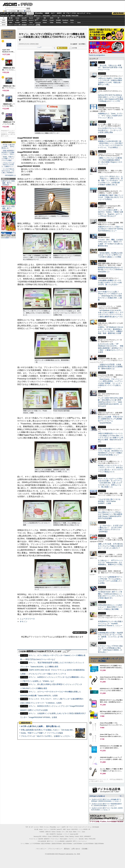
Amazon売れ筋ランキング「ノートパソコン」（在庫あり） (8, 34)
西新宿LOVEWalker (57, 844)
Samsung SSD (37, 836)
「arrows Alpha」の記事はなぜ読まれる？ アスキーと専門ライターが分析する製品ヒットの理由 (110, 255)
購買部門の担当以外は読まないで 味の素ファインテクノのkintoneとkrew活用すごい (111, 270)
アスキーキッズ (5, 16)
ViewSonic (65, 20)
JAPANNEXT (24, 25)
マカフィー (11, 25)
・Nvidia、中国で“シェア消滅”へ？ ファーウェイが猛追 (8, 159)
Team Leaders (64, 839)
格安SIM (13, 16)
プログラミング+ (56, 16)
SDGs (64, 16)
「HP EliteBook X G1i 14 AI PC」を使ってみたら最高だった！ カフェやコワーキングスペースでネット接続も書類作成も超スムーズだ (111, 313)
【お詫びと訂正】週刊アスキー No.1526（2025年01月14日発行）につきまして (107, 809)
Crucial (52, 20)
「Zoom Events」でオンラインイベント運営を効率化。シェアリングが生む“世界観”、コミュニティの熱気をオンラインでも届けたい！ (110, 383)
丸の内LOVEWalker (89, 844)
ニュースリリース (27, 619)
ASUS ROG (24, 20)
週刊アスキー (38, 16)
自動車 (47, 13)
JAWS (10, 23)
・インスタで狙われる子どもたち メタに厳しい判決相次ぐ (8, 171)
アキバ (68, 13)
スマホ (74, 13)
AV (64, 13)
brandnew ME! (38, 25)
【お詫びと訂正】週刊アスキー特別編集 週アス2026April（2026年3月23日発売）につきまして (106, 800)
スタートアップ (81, 13)
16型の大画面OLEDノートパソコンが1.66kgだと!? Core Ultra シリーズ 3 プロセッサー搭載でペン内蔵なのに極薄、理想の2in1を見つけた (110, 437)
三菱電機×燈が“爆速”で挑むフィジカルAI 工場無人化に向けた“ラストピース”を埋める (111, 197)
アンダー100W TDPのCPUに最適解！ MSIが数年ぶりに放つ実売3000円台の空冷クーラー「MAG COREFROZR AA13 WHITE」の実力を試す (110, 402)
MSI (45, 18)
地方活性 (68, 16)
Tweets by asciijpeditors (97, 55)
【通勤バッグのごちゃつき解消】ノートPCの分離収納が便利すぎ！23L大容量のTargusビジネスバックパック (110, 161)
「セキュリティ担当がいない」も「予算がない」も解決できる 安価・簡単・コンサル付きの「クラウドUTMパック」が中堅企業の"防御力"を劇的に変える (110, 181)
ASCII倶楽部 (118, 13)
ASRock (45, 20)
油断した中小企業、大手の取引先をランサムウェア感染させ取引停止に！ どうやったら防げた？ (110, 546)
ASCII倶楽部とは (10, 175)
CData (52, 23)
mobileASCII (69, 841)
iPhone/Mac (39, 13)
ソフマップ (31, 25)
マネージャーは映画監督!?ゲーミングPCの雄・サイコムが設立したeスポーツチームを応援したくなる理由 (110, 580)
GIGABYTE (31, 20)
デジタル (25, 4)
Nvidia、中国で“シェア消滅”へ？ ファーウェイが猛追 (42, 733)
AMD (17, 20)
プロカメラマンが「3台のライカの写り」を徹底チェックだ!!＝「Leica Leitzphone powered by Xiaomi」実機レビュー (67, 736)
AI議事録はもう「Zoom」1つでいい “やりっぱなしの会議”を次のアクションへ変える (110, 116)
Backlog (58, 23)
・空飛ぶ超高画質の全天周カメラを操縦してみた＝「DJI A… (8, 152)
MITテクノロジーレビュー (80, 841)
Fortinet (65, 23)
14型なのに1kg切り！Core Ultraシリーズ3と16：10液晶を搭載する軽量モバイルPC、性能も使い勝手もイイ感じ (110, 81)
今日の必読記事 (42, 841)
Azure (31, 23)
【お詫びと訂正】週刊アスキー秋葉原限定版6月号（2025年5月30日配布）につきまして (106, 805)
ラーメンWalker (25, 844)
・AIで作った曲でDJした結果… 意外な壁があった (8, 146)
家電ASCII (20, 16)
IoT (11, 13)
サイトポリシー (41, 849)
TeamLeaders (46, 16)
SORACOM (56, 836)
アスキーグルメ (29, 16)
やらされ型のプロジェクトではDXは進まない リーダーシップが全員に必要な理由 (110, 130)
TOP (27, 827)
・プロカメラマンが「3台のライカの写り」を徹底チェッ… (8, 165)
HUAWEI (58, 20)
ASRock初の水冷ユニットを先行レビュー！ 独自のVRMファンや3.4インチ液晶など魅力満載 (110, 607)
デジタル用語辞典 (60, 841)
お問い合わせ (76, 849)
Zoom (79, 23)
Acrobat (17, 23)
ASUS (52, 18)
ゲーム (89, 13)
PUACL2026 (75, 16)
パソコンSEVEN (38, 18)
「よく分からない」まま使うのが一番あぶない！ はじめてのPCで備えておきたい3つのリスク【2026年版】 (110, 528)
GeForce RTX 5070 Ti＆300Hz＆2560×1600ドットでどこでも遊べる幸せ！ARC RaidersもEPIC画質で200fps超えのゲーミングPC (111, 98)
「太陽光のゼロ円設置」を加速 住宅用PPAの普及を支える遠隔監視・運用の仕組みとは (110, 367)
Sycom (31, 18)
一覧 (54, 48)
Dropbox (45, 22)
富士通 (11, 18)
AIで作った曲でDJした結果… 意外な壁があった (41, 726)
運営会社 (67, 849)
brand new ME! (74, 834)
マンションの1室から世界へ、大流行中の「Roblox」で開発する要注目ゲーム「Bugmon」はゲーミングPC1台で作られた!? (110, 213)
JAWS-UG (48, 832)
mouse (17, 18)
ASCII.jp (10, 4)
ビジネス (17, 13)
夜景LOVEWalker (68, 844)
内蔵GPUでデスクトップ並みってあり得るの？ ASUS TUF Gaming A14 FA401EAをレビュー (110, 229)
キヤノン (23, 621)
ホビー (53, 13)
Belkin (72, 20)
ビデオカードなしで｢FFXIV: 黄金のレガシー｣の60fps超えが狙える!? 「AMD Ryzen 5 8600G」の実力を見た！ (110, 649)
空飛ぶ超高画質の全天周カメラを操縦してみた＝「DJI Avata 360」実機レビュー (53, 730)
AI (8, 13)
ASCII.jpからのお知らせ (97, 796)
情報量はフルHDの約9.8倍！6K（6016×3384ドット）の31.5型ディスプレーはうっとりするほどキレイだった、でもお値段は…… (110, 144)
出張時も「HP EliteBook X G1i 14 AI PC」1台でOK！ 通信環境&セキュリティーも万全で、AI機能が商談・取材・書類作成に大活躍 (110, 330)
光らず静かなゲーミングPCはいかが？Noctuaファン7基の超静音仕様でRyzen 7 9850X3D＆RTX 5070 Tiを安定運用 (110, 515)
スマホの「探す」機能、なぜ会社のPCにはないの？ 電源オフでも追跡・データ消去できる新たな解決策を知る (110, 243)
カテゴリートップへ (80, 633)
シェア (39, 47)
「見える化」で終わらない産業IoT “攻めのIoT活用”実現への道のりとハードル (110, 67)
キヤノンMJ (17, 25)
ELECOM (11, 20)
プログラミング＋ (73, 839)
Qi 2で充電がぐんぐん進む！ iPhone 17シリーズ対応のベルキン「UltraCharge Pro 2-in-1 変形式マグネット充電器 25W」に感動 (110, 296)
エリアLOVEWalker (35, 844)
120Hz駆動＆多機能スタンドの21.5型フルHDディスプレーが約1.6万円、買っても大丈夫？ (110, 282)
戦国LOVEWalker (99, 844)
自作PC (59, 13)
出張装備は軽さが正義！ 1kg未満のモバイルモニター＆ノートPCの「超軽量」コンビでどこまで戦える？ (110, 636)
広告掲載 (85, 849)
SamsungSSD (36, 20)
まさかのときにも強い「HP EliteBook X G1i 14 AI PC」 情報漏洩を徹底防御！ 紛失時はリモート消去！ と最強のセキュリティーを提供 (111, 348)
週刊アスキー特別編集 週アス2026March (8, 208)
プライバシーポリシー (55, 849)
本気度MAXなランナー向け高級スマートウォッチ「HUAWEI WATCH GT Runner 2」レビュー (110, 624)
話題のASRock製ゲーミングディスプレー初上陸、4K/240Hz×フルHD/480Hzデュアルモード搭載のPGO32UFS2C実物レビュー (110, 452)
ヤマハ (72, 23)
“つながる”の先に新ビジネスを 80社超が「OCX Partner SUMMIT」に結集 (110, 501)
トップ (3, 13)
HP (58, 18)
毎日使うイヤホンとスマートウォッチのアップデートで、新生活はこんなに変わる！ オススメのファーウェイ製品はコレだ (111, 469)
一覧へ (121, 796)
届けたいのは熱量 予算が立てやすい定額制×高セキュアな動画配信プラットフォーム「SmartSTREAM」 (110, 420)
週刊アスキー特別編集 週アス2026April (8, 183)
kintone (24, 23)
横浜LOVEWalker (46, 844)
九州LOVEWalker (78, 844)
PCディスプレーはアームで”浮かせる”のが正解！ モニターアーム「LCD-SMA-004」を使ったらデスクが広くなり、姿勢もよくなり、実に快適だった (110, 483)
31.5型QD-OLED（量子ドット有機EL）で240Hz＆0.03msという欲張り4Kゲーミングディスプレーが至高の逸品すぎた (111, 595)
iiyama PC (59, 829)
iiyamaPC (24, 18)
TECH (23, 13)
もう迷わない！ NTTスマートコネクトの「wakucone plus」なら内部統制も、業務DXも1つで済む (110, 562)
